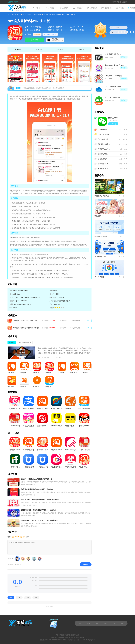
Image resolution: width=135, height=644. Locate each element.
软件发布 (76, 635)
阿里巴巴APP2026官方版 (70, 403)
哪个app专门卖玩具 (50, 34)
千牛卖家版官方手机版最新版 (29, 461)
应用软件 (64, 8)
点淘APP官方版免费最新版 (15, 403)
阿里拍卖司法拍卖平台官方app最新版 (70, 444)
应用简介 (18, 49)
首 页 (37, 8)
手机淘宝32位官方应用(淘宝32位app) (42, 444)
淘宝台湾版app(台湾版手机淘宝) (84, 461)
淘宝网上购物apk (29, 444)
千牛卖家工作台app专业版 (42, 461)
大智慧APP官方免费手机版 (56, 403)
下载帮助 (70, 635)
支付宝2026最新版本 (29, 403)
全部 (11, 598)
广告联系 (59, 635)
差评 (36, 598)
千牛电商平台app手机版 (15, 461)
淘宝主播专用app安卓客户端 (56, 461)
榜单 (122, 623)
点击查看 (61, 297)
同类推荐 (60, 49)
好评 (19, 598)
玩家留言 (81, 49)
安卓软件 (28, 14)
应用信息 (39, 49)
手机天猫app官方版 (84, 420)
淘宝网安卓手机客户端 (15, 444)
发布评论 (86, 564)
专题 (114, 623)
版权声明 (64, 635)
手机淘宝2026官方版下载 (42, 403)
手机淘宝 (37, 34)
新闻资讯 (92, 8)
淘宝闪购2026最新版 (84, 403)
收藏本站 (125, 2)
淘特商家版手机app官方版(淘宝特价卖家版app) (70, 461)
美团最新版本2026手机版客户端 (70, 420)
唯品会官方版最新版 (29, 420)
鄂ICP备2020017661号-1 (60, 640)
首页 (19, 14)
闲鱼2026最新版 (56, 420)
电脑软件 (78, 8)
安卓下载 (35, 40)
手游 (88, 623)
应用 (97, 623)
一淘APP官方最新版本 (15, 420)
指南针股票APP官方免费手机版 (42, 420)
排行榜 (120, 8)
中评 (27, 598)
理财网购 (38, 14)
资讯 (105, 623)
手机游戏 (49, 8)
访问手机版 (116, 2)
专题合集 (106, 8)
